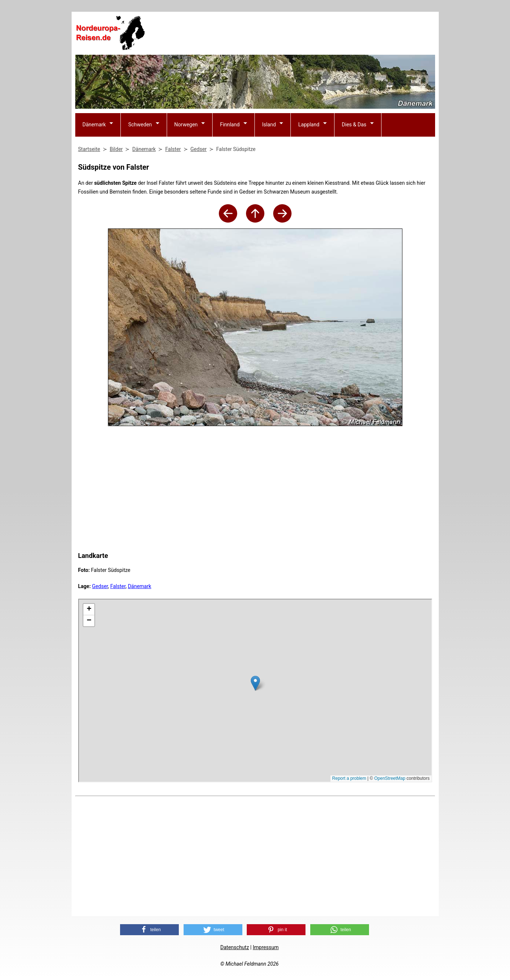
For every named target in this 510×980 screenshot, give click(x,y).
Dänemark (94, 125)
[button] (149, 930)
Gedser (100, 586)
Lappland (309, 125)
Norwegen (186, 125)
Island (269, 125)
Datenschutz (235, 947)
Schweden (140, 125)
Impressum (265, 947)
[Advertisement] (301, 33)
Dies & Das (354, 125)
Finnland (230, 125)
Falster (118, 586)
